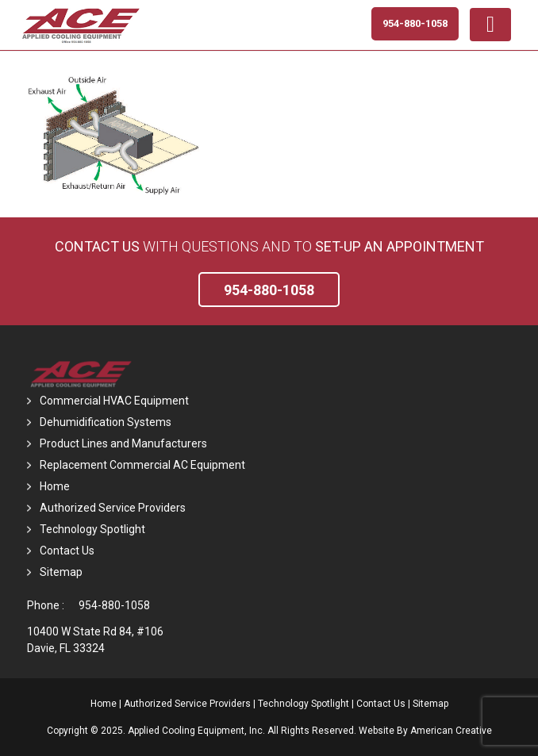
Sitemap (61, 572)
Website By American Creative (425, 731)
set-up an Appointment (400, 246)
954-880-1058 (114, 605)
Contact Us (97, 246)
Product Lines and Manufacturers (123, 443)
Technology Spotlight (92, 529)
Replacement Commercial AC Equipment (142, 465)
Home (55, 486)
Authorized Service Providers (113, 508)
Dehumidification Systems (106, 422)
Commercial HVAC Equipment (114, 401)
